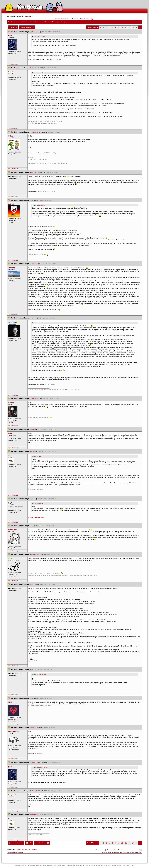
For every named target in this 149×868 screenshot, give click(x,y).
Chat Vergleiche (117, 865)
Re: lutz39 (33, 584)
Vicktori (41, 504)
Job (132, 865)
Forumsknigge (89, 19)
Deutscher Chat (20, 865)
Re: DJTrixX (33, 264)
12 (126, 27)
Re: (31, 200)
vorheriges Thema (16, 843)
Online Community (105, 865)
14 (133, 27)
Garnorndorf (43, 674)
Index (29, 843)
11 (122, 27)
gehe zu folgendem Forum (98, 850)
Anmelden (29, 16)
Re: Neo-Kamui (36, 32)
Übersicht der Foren (62, 19)
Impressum (126, 865)
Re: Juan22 (33, 451)
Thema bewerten (27, 27)
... (109, 27)
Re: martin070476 (35, 132)
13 (129, 27)
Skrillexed (42, 205)
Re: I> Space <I (34, 172)
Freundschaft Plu (82, 865)
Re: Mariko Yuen (35, 554)
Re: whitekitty (34, 318)
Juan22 (41, 456)
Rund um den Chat (28, 22)
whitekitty (42, 323)
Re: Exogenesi (34, 814)
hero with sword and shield (24, 849)
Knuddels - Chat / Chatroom (121, 852)
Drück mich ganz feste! (37, 517)
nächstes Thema (42, 843)
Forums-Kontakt (106, 852)
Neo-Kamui (42, 37)
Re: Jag (32, 526)
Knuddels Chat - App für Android (36, 865)
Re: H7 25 (33, 728)
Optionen (13, 27)
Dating (96, 865)
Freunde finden (70, 865)
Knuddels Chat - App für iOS (56, 865)
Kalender (75, 19)
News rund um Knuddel (43, 22)
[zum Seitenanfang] (13, 64)
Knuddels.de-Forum (14, 22)
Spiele (91, 865)
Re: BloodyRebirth (35, 762)
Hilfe (81, 19)
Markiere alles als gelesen (15, 852)
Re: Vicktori (33, 429)
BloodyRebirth (43, 767)
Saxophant (35, 849)
